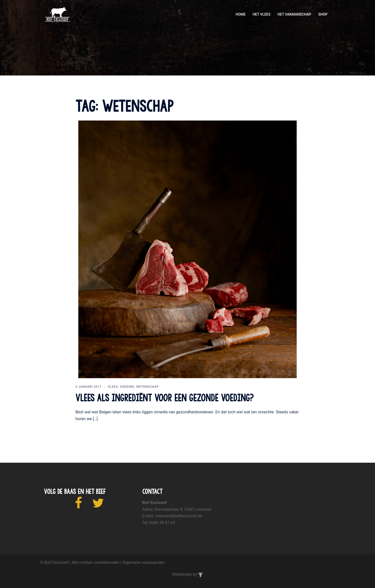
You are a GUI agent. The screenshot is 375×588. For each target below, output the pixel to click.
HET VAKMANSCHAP (294, 14)
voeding (127, 387)
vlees (113, 387)
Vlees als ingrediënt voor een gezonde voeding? (164, 398)
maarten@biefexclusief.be (179, 516)
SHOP (323, 14)
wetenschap (148, 387)
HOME (241, 14)
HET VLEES (262, 14)
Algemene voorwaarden (144, 562)
